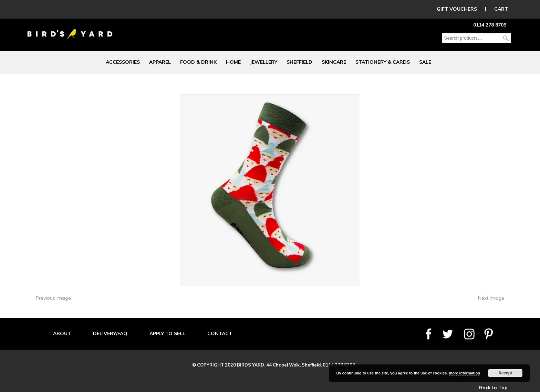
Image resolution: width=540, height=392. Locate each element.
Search (506, 38)
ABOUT (62, 333)
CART (501, 9)
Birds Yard (70, 29)
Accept (505, 373)
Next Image (491, 298)
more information (464, 373)
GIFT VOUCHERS (457, 9)
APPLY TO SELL (167, 333)
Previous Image (53, 298)
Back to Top (493, 388)
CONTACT (220, 333)
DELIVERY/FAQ (110, 333)
